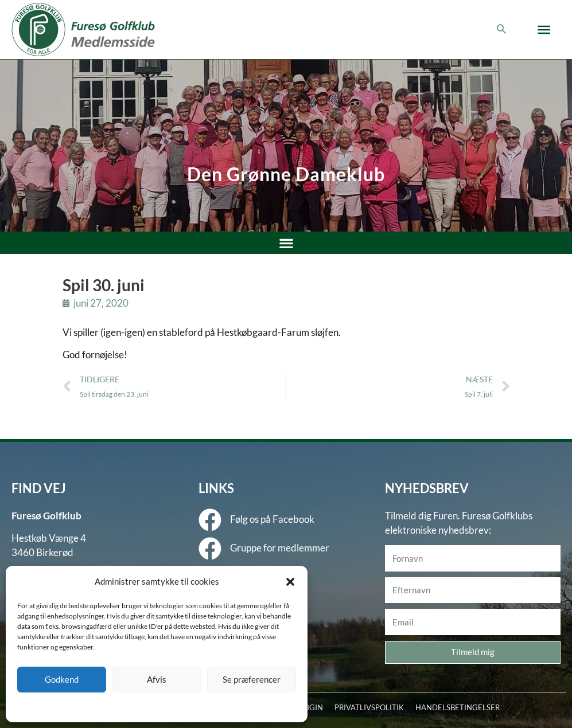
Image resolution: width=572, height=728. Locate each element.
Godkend (62, 679)
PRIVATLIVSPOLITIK (369, 707)
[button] (290, 582)
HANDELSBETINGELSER (458, 707)
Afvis (157, 679)
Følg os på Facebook (272, 519)
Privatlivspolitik (177, 707)
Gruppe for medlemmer (280, 548)
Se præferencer (252, 679)
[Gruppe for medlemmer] (210, 549)
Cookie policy (128, 707)
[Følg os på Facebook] (210, 520)
